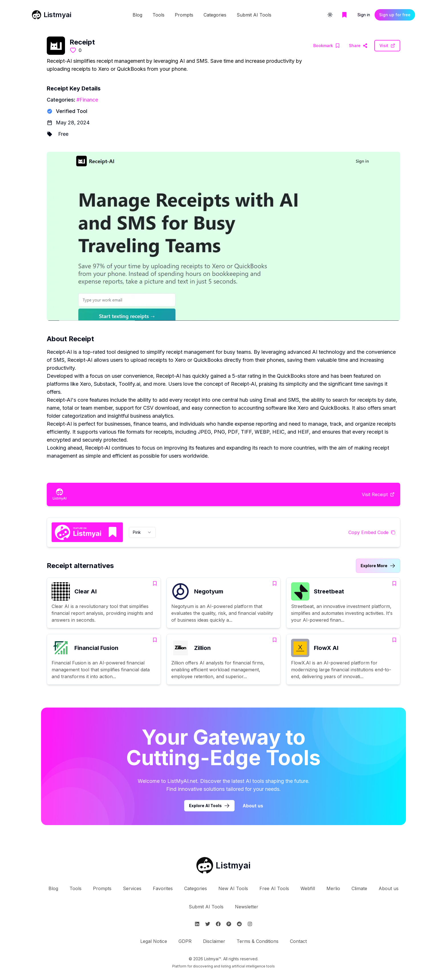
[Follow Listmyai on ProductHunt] (229, 924)
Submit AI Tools (254, 15)
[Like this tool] (73, 50)
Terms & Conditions (258, 941)
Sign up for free (395, 15)
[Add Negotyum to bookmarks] (275, 583)
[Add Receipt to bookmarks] (327, 46)
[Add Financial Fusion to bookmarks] (155, 640)
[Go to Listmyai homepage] (223, 865)
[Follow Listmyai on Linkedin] (197, 924)
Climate (359, 888)
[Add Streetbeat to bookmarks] (394, 583)
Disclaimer (214, 941)
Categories (215, 15)
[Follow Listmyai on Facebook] (218, 924)
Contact (298, 941)
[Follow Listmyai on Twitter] (208, 924)
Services (132, 888)
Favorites (163, 888)
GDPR (185, 941)
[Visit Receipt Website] (358, 46)
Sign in (364, 15)
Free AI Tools (274, 888)
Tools (159, 15)
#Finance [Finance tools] (87, 100)
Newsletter (247, 907)
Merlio (333, 888)
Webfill (308, 888)
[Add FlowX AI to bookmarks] (394, 640)
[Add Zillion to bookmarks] (275, 640)
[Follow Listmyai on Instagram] (250, 924)
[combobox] (142, 532)
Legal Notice (154, 941)
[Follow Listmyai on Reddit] (239, 924)
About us (389, 888)
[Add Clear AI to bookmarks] (155, 583)
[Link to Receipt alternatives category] (378, 566)
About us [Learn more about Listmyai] (253, 806)
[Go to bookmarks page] (344, 15)
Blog (137, 15)
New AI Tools (233, 888)
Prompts (184, 15)
